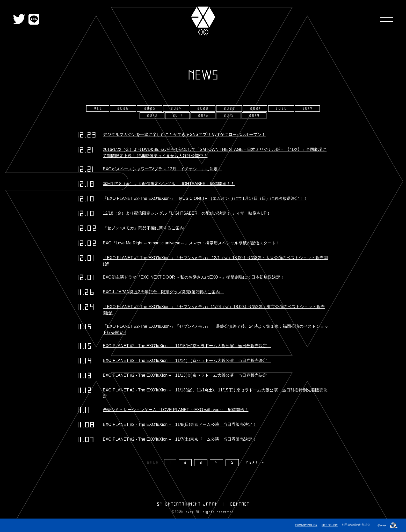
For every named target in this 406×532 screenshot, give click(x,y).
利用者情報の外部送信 (356, 525)
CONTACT (240, 504)
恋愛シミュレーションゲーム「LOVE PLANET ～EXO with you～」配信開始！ (176, 410)
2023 (203, 108)
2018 (152, 115)
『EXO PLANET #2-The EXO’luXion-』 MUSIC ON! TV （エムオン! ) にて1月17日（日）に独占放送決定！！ (205, 198)
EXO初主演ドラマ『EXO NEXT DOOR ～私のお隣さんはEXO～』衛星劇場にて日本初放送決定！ (194, 277)
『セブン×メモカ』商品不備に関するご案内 (143, 228)
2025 (150, 108)
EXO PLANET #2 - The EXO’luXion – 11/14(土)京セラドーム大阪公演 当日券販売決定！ (187, 360)
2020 (282, 108)
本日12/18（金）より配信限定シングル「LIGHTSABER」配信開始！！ (169, 184)
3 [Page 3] (201, 462)
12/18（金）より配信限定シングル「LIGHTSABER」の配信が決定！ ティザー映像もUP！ (187, 213)
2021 (256, 108)
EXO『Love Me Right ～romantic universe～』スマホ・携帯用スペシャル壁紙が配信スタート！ (191, 243)
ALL (98, 108)
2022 (230, 108)
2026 (123, 108)
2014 (255, 115)
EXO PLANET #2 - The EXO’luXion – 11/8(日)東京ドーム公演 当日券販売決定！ (180, 424)
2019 (308, 108)
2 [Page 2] (186, 462)
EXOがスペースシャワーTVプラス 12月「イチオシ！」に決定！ (162, 169)
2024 (177, 108)
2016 (204, 115)
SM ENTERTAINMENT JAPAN (188, 504)
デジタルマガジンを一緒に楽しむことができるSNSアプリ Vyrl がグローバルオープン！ (184, 134)
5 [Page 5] (233, 462)
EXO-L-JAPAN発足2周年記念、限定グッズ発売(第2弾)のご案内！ (163, 292)
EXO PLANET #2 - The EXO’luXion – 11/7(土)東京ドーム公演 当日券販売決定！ (180, 439)
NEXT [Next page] (252, 462)
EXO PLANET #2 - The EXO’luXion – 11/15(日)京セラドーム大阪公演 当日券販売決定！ (187, 346)
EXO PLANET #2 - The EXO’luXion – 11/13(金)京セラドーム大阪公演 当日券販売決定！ (187, 375)
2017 (178, 115)
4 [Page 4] (217, 462)
